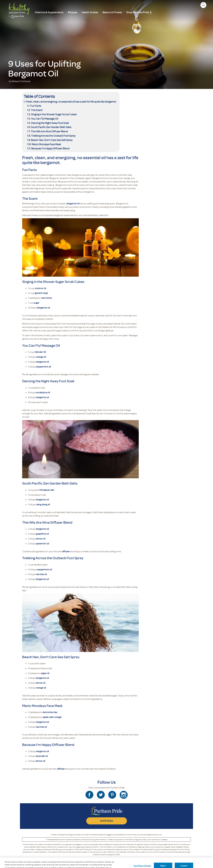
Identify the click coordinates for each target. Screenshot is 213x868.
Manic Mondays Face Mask (46, 144)
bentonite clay (50, 712)
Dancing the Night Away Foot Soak (50, 123)
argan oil (45, 673)
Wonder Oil (40, 352)
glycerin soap (41, 293)
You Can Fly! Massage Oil (45, 119)
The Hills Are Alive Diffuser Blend (49, 131)
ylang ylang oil (43, 504)
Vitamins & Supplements (49, 12)
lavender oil (42, 756)
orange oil (41, 357)
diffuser (66, 551)
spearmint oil (42, 544)
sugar (36, 303)
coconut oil (40, 288)
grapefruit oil (42, 534)
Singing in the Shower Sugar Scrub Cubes (54, 114)
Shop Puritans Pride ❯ (139, 12)
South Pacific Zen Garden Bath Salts (51, 127)
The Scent (37, 110)
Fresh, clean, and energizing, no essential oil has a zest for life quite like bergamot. (71, 101)
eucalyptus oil (43, 392)
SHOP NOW (106, 821)
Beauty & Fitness (112, 12)
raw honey (47, 298)
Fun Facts (36, 106)
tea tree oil (41, 574)
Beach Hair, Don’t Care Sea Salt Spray (52, 140)
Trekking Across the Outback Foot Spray (53, 136)
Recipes (73, 12)
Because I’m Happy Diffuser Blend (50, 148)
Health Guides (90, 12)
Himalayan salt (47, 490)
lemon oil (41, 539)
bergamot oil (73, 203)
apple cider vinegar (52, 717)
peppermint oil (43, 367)
